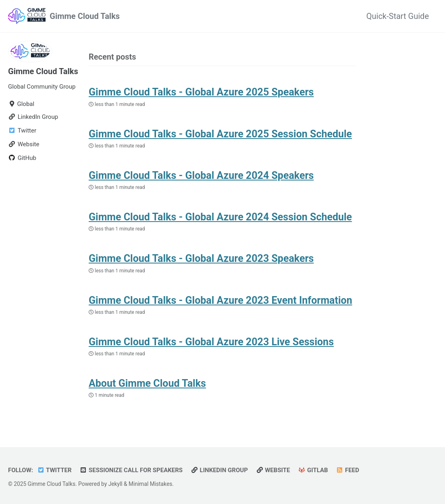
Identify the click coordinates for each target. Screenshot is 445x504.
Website (273, 470)
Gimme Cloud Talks (85, 16)
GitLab (313, 470)
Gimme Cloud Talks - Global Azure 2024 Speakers (201, 175)
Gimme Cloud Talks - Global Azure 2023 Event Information (220, 300)
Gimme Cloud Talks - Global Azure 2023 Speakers (201, 258)
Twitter (54, 470)
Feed (348, 470)
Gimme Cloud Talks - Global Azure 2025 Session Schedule (220, 134)
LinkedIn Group (219, 470)
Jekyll (115, 484)
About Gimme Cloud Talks (147, 383)
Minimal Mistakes (150, 484)
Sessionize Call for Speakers (131, 470)
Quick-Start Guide (398, 16)
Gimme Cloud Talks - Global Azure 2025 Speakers (201, 92)
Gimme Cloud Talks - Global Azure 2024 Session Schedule (220, 217)
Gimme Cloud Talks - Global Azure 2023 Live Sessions (211, 342)
